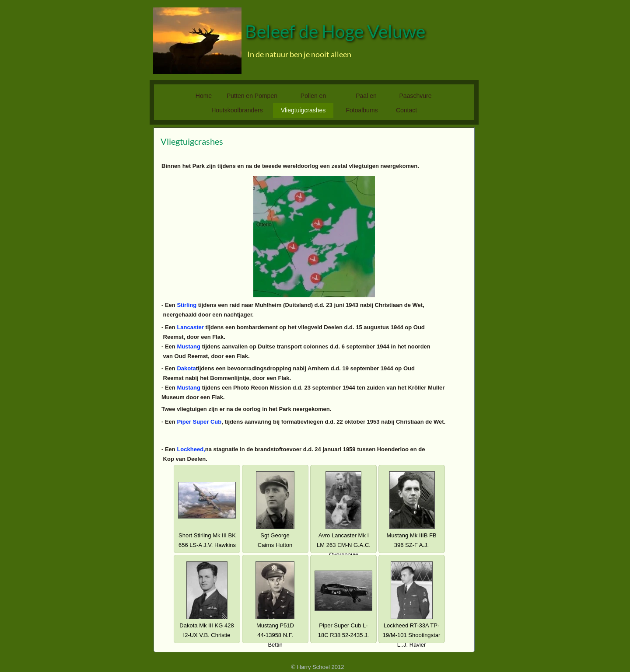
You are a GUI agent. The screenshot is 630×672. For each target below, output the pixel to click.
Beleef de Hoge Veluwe (335, 31)
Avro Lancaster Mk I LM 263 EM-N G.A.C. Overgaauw (344, 545)
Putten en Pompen (252, 96)
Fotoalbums (362, 110)
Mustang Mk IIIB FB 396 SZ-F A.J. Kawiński (411, 545)
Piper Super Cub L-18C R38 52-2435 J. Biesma (343, 635)
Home (204, 96)
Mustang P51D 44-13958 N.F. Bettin (275, 635)
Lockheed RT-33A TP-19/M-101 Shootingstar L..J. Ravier (412, 635)
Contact (406, 110)
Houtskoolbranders (237, 110)
